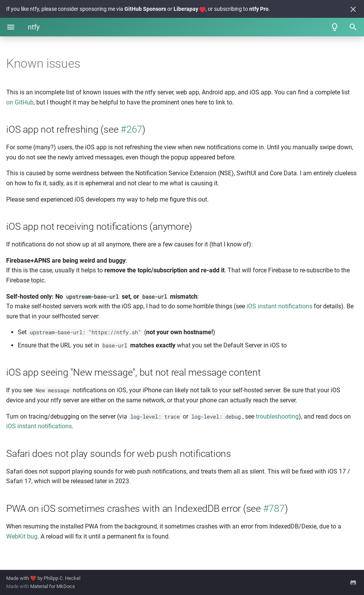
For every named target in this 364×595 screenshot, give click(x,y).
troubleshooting (277, 416)
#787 (274, 509)
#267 (131, 129)
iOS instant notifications (279, 306)
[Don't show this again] (353, 9)
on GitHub (20, 102)
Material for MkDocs (53, 586)
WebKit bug (22, 536)
